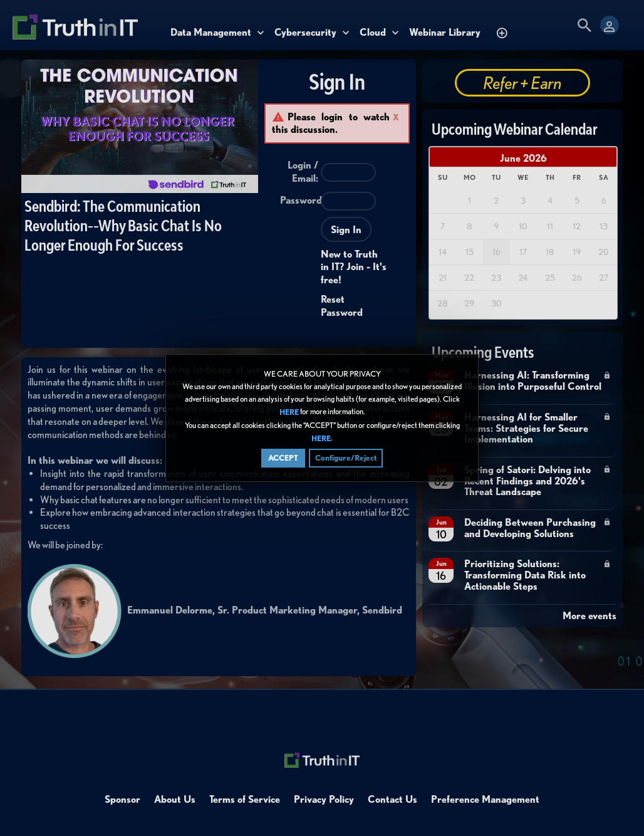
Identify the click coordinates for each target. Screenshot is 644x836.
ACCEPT (283, 458)
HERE (289, 413)
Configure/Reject (346, 458)
